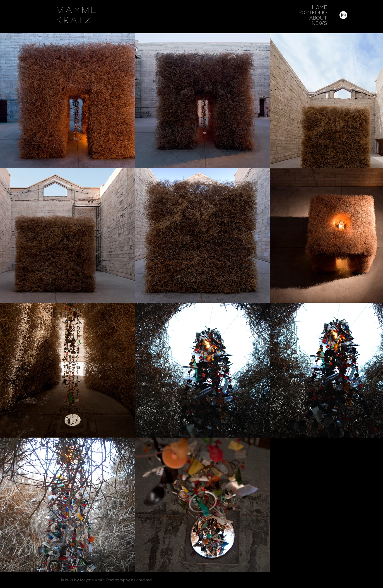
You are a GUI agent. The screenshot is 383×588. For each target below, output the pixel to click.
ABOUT (318, 18)
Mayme (78, 9)
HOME (319, 7)
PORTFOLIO (313, 12)
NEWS (319, 23)
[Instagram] (343, 15)
